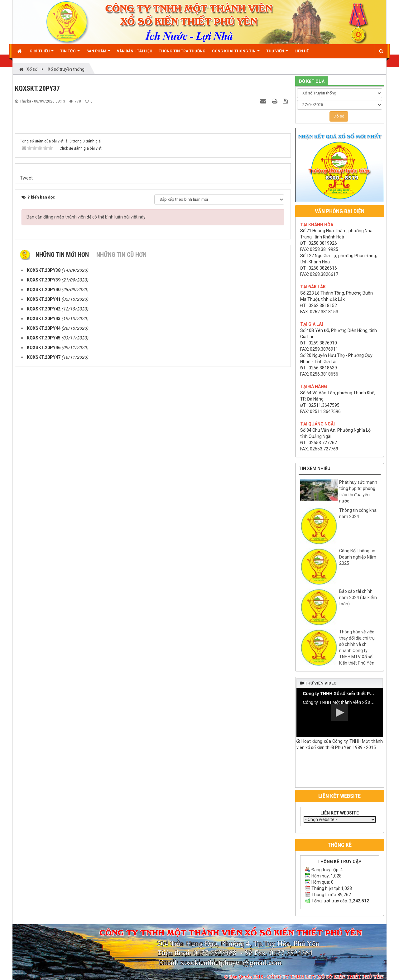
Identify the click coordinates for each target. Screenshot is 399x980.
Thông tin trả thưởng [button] (182, 51)
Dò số (339, 116)
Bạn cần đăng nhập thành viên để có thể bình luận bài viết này (86, 733)
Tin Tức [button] (70, 53)
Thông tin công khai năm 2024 (358, 513)
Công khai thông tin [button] (236, 53)
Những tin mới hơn (62, 771)
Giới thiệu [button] (42, 53)
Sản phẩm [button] (98, 53)
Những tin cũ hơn (121, 771)
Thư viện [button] (277, 53)
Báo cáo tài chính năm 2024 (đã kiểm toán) (358, 598)
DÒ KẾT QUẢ (312, 81)
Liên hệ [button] (302, 51)
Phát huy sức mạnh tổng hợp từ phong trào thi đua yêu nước (358, 492)
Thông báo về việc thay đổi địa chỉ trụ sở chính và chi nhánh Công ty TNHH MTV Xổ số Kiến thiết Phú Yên (357, 647)
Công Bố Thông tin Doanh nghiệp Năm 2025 (358, 557)
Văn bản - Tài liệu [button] (135, 51)
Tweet (26, 694)
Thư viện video (318, 683)
